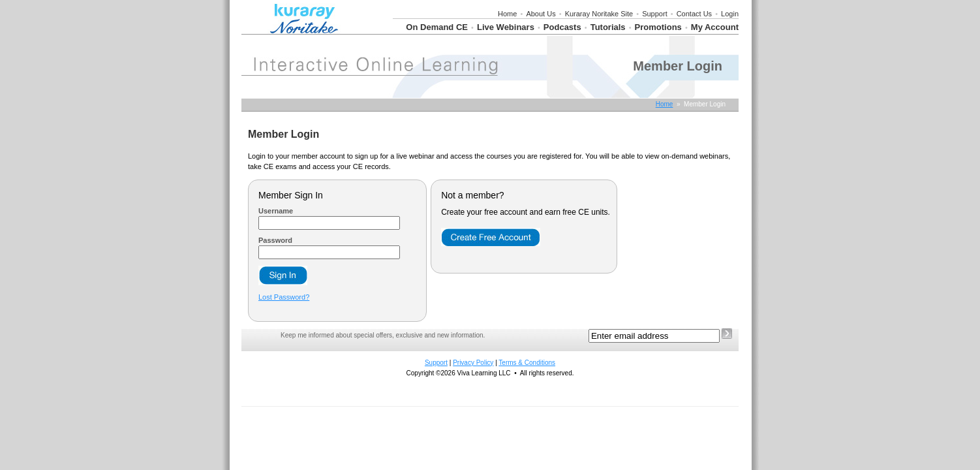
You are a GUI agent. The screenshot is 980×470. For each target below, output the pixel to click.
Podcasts (562, 27)
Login (730, 14)
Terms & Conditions (527, 363)
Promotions (658, 27)
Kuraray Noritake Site (599, 14)
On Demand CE (437, 27)
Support (655, 14)
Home (507, 14)
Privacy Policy (473, 363)
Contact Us (694, 14)
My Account (715, 27)
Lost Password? (284, 297)
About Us (541, 14)
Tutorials (608, 27)
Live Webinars (506, 27)
